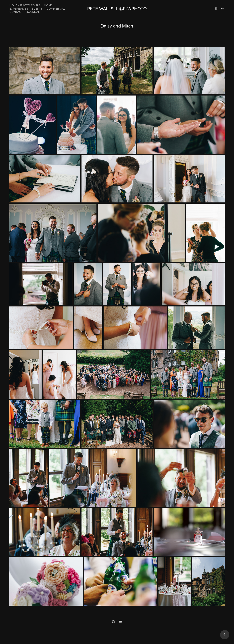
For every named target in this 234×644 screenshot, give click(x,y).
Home (48, 5)
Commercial (56, 8)
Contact (16, 12)
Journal (33, 12)
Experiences (19, 8)
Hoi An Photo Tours (25, 5)
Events (37, 8)
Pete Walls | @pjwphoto (117, 9)
